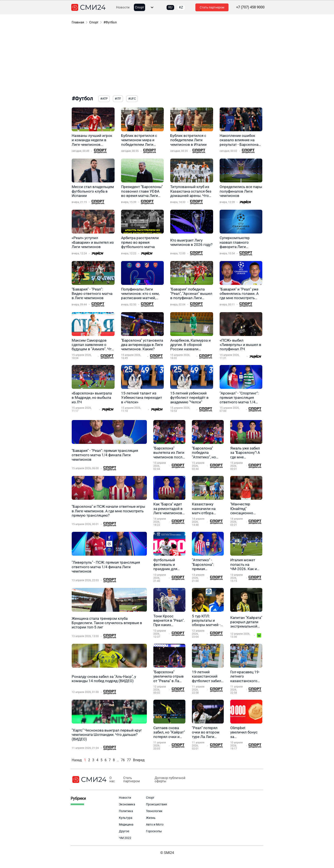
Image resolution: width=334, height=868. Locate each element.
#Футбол (110, 22)
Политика (126, 811)
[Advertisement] (167, 61)
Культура (126, 818)
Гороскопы (154, 831)
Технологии (154, 811)
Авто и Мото (155, 824)
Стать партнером (212, 7)
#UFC (132, 99)
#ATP (104, 99)
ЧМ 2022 (125, 838)
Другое (124, 831)
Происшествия (156, 804)
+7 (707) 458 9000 (250, 7)
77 (129, 760)
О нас (112, 780)
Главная (78, 22)
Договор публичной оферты (170, 780)
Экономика (127, 804)
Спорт (139, 7)
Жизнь (151, 818)
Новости (123, 7)
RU (170, 7)
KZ (181, 7)
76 (123, 760)
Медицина (126, 824)
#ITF (118, 99)
